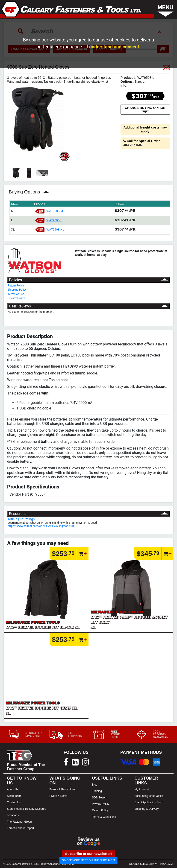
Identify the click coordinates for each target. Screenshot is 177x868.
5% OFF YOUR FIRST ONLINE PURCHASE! (89, 860)
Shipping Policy (17, 290)
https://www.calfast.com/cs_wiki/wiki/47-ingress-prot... (42, 526)
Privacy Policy (16, 298)
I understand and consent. (114, 47)
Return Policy (16, 286)
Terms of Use (16, 294)
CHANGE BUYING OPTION (145, 110)
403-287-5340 (133, 145)
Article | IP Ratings (21, 519)
